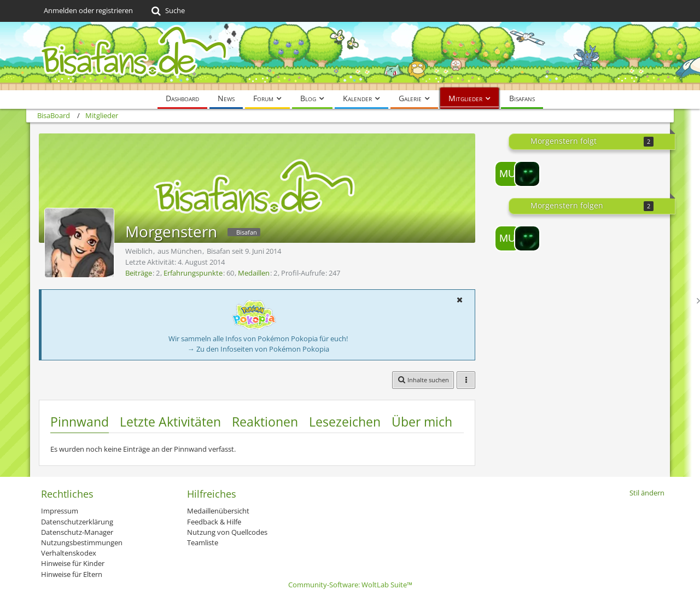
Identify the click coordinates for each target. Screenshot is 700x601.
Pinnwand (80, 422)
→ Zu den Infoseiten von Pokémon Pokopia (258, 349)
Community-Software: (350, 585)
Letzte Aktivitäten (170, 422)
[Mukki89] (507, 174)
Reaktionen (265, 422)
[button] (459, 300)
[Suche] (167, 11)
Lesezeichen (345, 422)
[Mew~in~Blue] (527, 174)
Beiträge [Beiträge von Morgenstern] (139, 273)
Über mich (422, 422)
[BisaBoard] (350, 56)
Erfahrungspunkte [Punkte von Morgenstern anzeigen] (193, 273)
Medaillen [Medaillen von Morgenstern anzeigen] (254, 273)
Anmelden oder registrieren (88, 10)
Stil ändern (647, 493)
